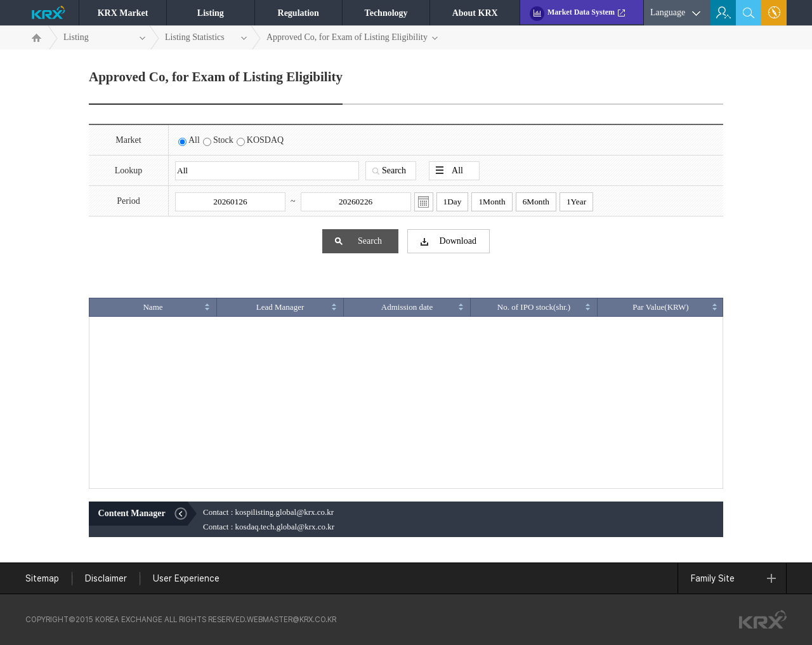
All (194, 140)
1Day (453, 202)
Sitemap (775, 13)
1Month (492, 202)
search (749, 13)
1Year (576, 202)
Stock (223, 140)
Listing (211, 13)
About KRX (475, 13)
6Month (536, 202)
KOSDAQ (265, 140)
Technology (386, 13)
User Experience (186, 578)
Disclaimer (106, 578)
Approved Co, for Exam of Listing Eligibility (352, 38)
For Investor (723, 13)
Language (668, 12)
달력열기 (424, 202)
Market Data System (581, 12)
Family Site (734, 578)
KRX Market (123, 13)
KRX (52, 15)
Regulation (298, 13)
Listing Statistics (206, 38)
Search (389, 171)
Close (186, 514)
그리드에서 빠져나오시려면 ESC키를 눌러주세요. (406, 489)
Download (449, 242)
